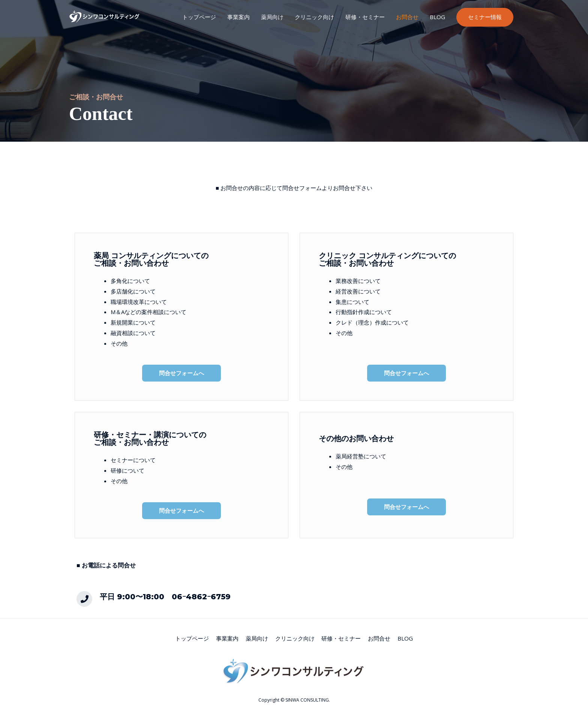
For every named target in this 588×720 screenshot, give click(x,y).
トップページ (199, 17)
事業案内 (238, 17)
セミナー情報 (485, 17)
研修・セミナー (365, 17)
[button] (181, 373)
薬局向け (272, 17)
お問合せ (407, 17)
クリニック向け (314, 17)
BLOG (437, 17)
